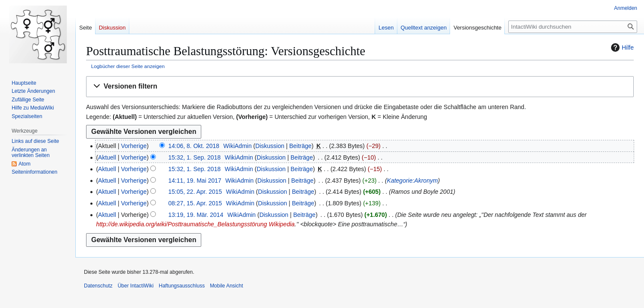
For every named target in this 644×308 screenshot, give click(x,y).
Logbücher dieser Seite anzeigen (128, 66)
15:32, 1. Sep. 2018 (194, 157)
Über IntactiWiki (136, 286)
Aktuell (107, 157)
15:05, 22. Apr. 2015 (195, 192)
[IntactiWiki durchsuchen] (573, 27)
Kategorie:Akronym (413, 181)
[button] (360, 87)
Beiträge (300, 146)
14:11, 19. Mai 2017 (195, 181)
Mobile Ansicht (226, 286)
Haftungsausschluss (182, 286)
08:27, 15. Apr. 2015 (195, 203)
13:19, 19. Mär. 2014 (196, 215)
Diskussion (270, 146)
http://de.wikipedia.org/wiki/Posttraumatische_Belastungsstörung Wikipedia (195, 224)
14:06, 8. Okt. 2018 (194, 146)
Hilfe (621, 47)
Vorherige (134, 146)
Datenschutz (98, 286)
